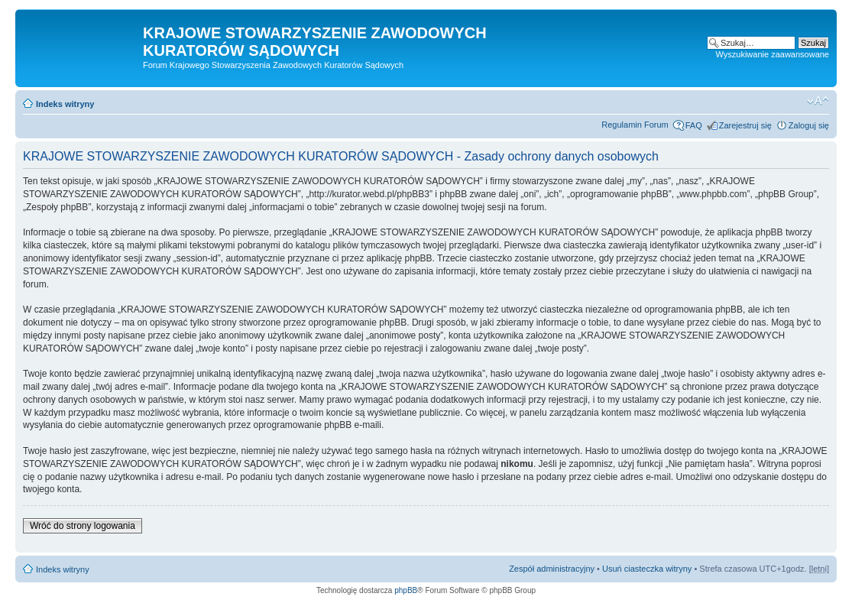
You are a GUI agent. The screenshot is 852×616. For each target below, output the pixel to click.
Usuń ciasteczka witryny (647, 569)
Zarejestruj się (745, 125)
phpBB (406, 590)
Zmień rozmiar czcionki (818, 101)
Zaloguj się (809, 125)
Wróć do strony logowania (83, 526)
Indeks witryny (65, 104)
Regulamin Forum (635, 125)
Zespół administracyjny (552, 569)
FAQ (694, 125)
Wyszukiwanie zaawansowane (773, 54)
